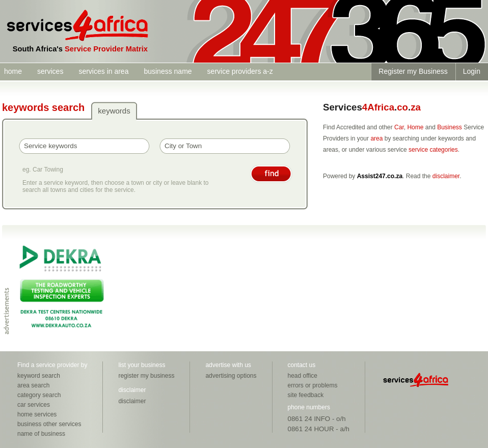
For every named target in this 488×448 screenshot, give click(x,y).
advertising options (231, 376)
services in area (103, 71)
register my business (146, 376)
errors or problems (313, 385)
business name (168, 71)
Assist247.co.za (380, 176)
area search (33, 385)
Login (472, 71)
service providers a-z (240, 71)
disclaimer (446, 176)
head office (303, 376)
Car (399, 127)
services (50, 71)
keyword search (39, 376)
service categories (433, 150)
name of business (41, 434)
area (376, 138)
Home (415, 127)
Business (450, 127)
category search (39, 395)
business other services (49, 424)
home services (37, 414)
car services (34, 405)
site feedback (306, 395)
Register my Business (413, 71)
